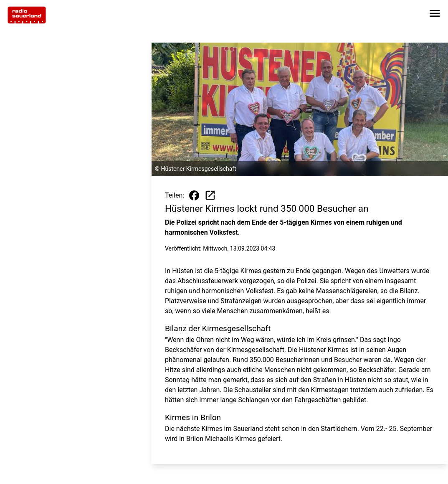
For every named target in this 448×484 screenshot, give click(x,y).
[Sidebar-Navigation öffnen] (435, 15)
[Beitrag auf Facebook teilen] (194, 195)
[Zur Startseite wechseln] (27, 15)
